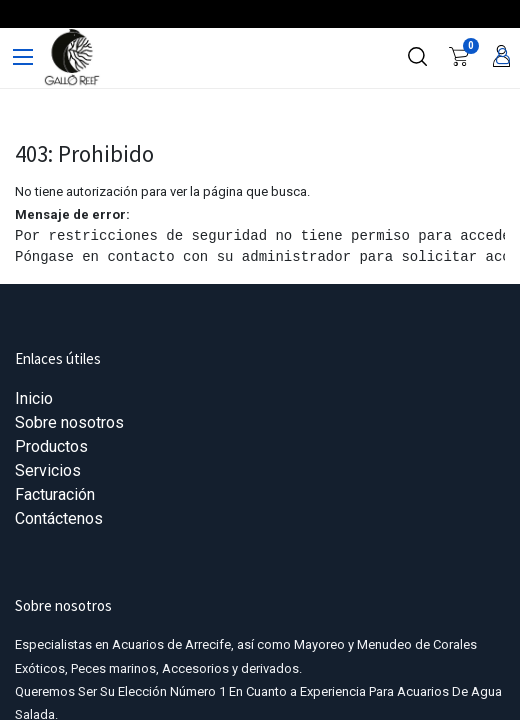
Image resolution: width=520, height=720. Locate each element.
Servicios (48, 470)
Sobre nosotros (69, 422)
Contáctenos (59, 518)
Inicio (34, 398)
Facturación (55, 494)
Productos (51, 446)
